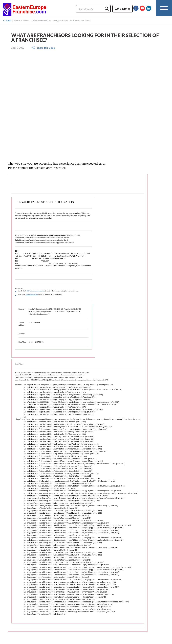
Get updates (123, 9)
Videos (26, 21)
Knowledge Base (32, 294)
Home (17, 21)
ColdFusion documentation (35, 291)
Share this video (46, 48)
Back (9, 20)
